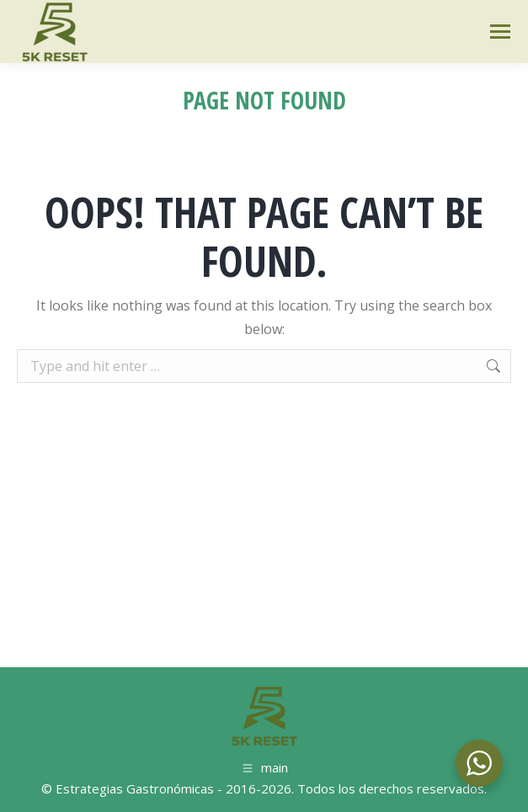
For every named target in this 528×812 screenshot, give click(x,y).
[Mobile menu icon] (500, 32)
